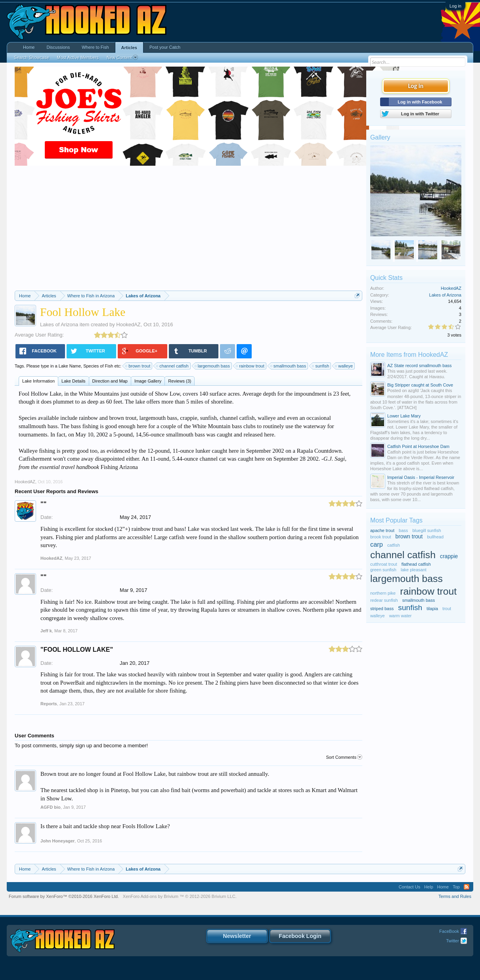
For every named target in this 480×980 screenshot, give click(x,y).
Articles (129, 48)
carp (377, 544)
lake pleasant (414, 570)
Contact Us (409, 887)
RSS (467, 887)
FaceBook (449, 931)
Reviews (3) (180, 381)
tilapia (432, 609)
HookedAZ (128, 324)
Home (29, 47)
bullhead (435, 537)
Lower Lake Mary (404, 416)
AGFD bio (51, 807)
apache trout (382, 530)
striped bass (382, 609)
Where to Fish (95, 47)
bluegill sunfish (426, 530)
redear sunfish (384, 600)
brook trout (381, 537)
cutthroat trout (384, 564)
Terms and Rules (455, 896)
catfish (394, 545)
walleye (344, 366)
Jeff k (46, 631)
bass (403, 530)
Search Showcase (32, 57)
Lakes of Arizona (59, 324)
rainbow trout (251, 366)
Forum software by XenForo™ (64, 896)
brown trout (138, 366)
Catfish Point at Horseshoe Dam (418, 446)
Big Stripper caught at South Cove (420, 385)
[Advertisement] (188, 231)
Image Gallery (148, 381)
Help (429, 887)
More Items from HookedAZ (409, 355)
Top (456, 887)
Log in (455, 6)
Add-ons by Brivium (180, 896)
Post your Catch (165, 47)
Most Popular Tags (396, 520)
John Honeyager (57, 841)
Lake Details (74, 381)
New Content (122, 57)
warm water (401, 616)
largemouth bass (213, 366)
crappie (449, 556)
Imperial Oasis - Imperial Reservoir (421, 477)
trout (447, 609)
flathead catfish (416, 564)
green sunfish (383, 570)
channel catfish (173, 366)
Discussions (58, 47)
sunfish (321, 366)
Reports (49, 704)
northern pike (383, 593)
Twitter (452, 941)
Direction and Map (110, 381)
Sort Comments (344, 757)
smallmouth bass (289, 366)
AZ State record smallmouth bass (420, 366)
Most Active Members (78, 57)
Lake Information (38, 381)
